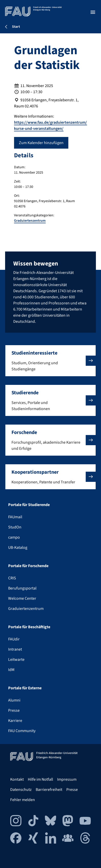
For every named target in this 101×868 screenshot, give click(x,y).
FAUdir (14, 639)
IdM (11, 670)
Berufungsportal (22, 588)
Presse (14, 710)
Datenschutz (21, 790)
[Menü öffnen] (93, 12)
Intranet (15, 649)
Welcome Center (22, 598)
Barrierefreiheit (49, 790)
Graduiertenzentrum (30, 221)
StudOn (15, 527)
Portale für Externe (25, 688)
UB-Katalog (18, 548)
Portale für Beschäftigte (29, 627)
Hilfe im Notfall (40, 779)
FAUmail (15, 517)
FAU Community (22, 731)
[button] (50, 361)
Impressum (67, 779)
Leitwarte (16, 660)
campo (14, 537)
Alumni (14, 700)
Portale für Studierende (29, 505)
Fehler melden (23, 800)
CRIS (12, 578)
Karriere (15, 721)
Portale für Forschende (28, 566)
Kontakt (17, 779)
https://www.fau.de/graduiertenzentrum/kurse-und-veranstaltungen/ (50, 125)
